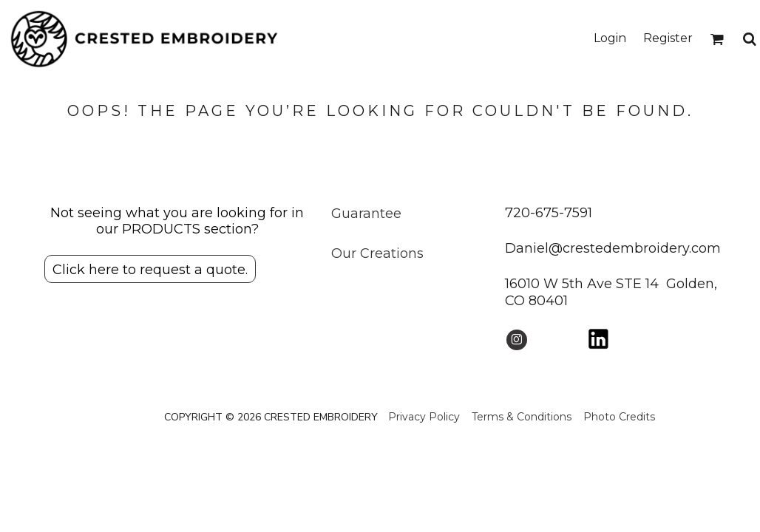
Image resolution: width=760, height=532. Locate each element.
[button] (717, 39)
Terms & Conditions (522, 417)
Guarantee (366, 214)
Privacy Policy (424, 417)
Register (668, 38)
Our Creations (377, 253)
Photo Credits (619, 417)
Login (610, 38)
